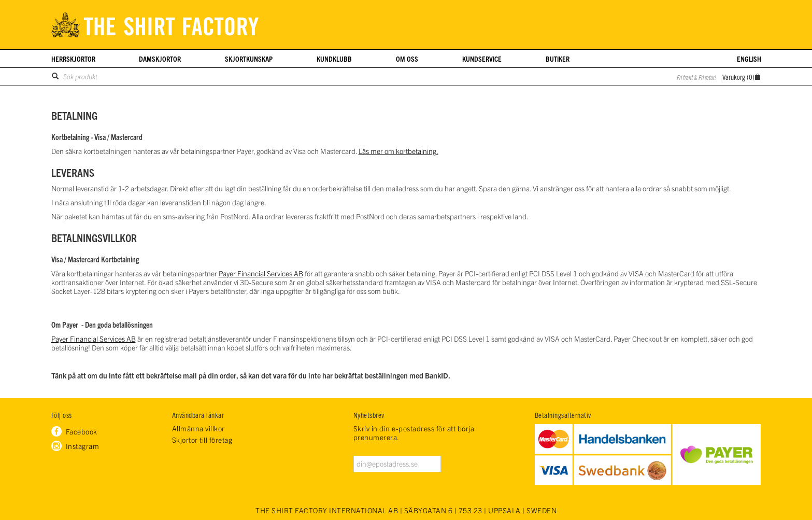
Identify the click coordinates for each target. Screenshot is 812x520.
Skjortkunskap (249, 59)
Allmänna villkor (198, 428)
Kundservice (482, 59)
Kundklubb (334, 59)
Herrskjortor (73, 59)
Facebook (82, 431)
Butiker (558, 59)
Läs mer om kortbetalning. (398, 151)
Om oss (407, 59)
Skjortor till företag (202, 440)
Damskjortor (160, 59)
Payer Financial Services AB (261, 273)
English (749, 59)
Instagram (83, 446)
